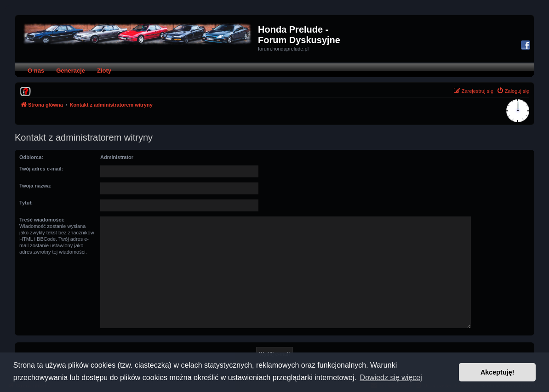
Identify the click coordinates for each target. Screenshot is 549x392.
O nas (36, 71)
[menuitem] (25, 91)
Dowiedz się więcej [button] (391, 378)
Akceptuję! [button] (498, 372)
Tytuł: (26, 203)
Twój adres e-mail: (41, 169)
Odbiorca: (31, 157)
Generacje (71, 71)
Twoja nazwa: (35, 186)
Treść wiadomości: (42, 220)
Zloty (104, 71)
